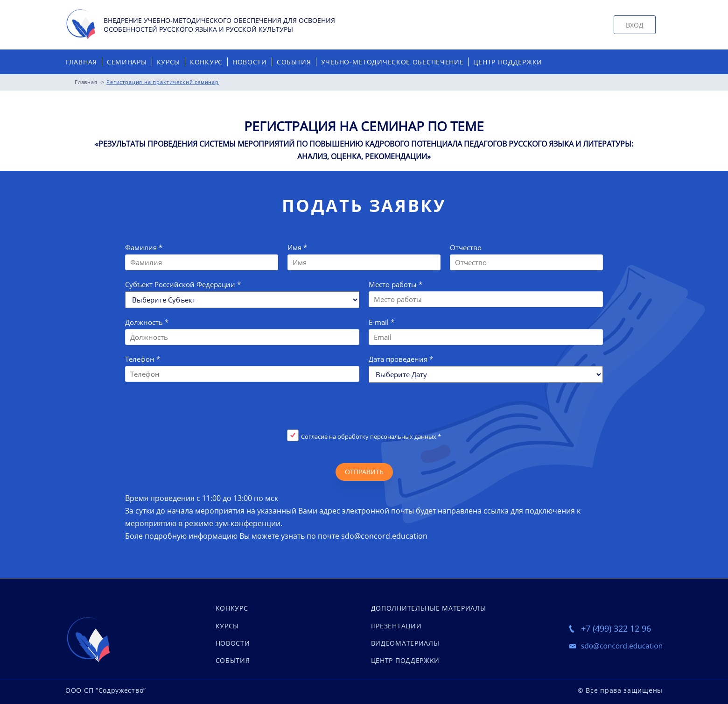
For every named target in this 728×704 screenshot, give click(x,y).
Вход (635, 25)
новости (233, 643)
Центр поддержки (508, 62)
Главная (81, 62)
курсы (227, 626)
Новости (250, 62)
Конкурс (206, 62)
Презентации (396, 626)
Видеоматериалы (405, 643)
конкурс (232, 608)
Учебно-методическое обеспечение (392, 62)
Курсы (169, 62)
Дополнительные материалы (429, 608)
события (233, 660)
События (294, 62)
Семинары (127, 62)
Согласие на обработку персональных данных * (371, 436)
